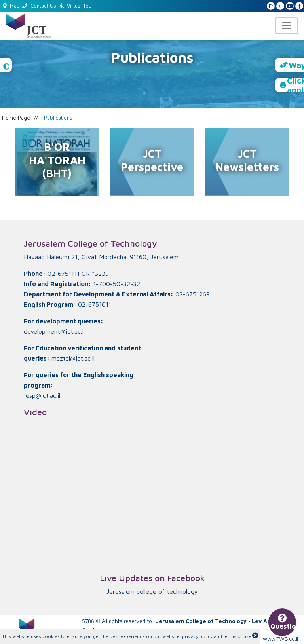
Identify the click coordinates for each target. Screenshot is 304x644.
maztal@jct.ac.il (73, 358)
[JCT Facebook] (299, 6)
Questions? (283, 623)
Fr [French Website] (271, 6)
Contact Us (39, 6)
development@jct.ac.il (54, 331)
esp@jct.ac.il (43, 395)
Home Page (16, 118)
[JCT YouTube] (290, 6)
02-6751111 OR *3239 (78, 274)
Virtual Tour (76, 6)
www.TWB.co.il (280, 639)
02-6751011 (95, 304)
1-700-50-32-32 (117, 284)
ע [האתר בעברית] (280, 6)
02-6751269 (193, 294)
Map (11, 6)
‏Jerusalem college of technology (152, 591)
